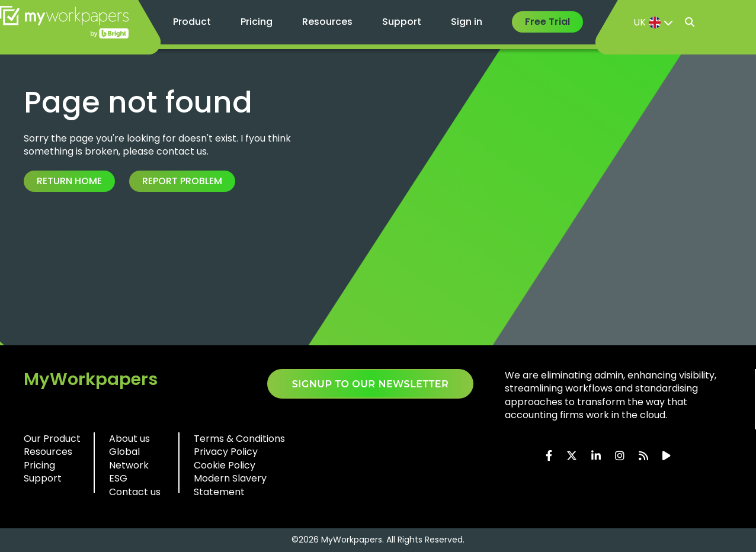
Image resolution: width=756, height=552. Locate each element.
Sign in (467, 22)
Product (192, 22)
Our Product (52, 439)
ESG (118, 478)
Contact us (135, 492)
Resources (327, 22)
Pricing (257, 22)
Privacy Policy (226, 452)
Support (402, 22)
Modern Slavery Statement (230, 485)
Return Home (69, 181)
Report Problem (182, 181)
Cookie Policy (225, 465)
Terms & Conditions (239, 439)
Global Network (129, 458)
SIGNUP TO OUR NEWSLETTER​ (371, 384)
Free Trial (547, 22)
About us (129, 439)
